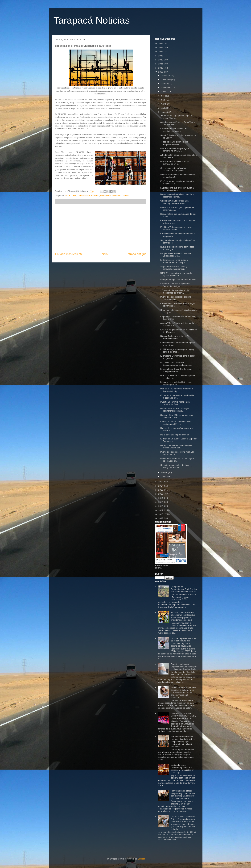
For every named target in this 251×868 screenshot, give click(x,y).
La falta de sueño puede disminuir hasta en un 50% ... (176, 423)
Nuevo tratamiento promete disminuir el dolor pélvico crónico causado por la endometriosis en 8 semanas (184, 692)
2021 (161, 64)
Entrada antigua (136, 254)
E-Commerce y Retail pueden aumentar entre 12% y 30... (174, 261)
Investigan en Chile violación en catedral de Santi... (175, 403)
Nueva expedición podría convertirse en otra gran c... (177, 248)
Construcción (84, 196)
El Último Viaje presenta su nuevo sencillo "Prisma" (176, 228)
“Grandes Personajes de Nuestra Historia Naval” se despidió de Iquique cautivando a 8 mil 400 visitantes (183, 742)
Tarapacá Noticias (92, 20)
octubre (165, 84)
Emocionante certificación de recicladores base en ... (174, 130)
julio (163, 96)
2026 (161, 44)
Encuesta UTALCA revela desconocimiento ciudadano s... (176, 364)
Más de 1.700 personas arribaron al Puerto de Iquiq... (177, 390)
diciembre (166, 75)
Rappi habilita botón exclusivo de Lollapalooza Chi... (176, 255)
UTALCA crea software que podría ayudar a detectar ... (176, 274)
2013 (161, 502)
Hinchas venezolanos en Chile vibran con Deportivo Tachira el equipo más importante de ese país (183, 616)
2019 (161, 72)
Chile (74, 196)
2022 (161, 60)
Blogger (141, 859)
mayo (164, 104)
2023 (161, 56)
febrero (164, 473)
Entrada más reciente (69, 254)
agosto (164, 92)
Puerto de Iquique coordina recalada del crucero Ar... (177, 453)
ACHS (68, 196)
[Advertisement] (101, 228)
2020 (161, 68)
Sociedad (116, 196)
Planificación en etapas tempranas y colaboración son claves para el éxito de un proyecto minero (183, 795)
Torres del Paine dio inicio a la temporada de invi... (174, 143)
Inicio (104, 254)
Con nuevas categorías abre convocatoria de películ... (173, 169)
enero (164, 477)
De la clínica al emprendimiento (175, 435)
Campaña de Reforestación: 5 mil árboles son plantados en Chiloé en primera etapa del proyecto (184, 590)
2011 (161, 510)
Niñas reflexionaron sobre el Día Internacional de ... (175, 337)
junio (163, 100)
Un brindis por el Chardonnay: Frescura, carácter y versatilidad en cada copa (183, 769)
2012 (161, 506)
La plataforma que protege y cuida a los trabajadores (177, 189)
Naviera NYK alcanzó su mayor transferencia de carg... (175, 410)
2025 (161, 48)
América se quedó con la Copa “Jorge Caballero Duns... (178, 123)
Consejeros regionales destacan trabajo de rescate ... (175, 466)
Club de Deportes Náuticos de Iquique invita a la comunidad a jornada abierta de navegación (183, 642)
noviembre (166, 79)
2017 (161, 486)
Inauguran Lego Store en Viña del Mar (178, 280)
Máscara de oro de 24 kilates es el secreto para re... (176, 383)
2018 (161, 482)
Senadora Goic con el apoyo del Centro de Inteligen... (175, 285)
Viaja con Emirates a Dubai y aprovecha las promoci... (174, 268)
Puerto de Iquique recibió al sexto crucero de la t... (176, 298)
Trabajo (125, 196)
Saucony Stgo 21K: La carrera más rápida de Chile (177, 416)
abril (163, 108)
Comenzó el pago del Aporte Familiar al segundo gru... (177, 397)
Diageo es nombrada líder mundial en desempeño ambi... (178, 196)
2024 (161, 52)
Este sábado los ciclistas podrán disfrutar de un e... (175, 163)
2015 (161, 494)
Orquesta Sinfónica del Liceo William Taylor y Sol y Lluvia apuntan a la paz (183, 716)
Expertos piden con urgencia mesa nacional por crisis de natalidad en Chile (184, 667)
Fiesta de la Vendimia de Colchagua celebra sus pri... (177, 460)
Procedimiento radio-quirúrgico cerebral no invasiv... (175, 150)
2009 (161, 518)
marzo (164, 112)
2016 (161, 490)
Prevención (105, 196)
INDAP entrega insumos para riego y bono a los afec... (177, 351)
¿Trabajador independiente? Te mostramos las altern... (175, 292)
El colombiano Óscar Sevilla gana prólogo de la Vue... (176, 370)
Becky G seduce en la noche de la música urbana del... (176, 447)
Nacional (95, 196)
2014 (161, 498)
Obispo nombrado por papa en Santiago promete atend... (174, 202)
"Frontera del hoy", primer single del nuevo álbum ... (177, 117)
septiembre (166, 88)
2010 (161, 514)
